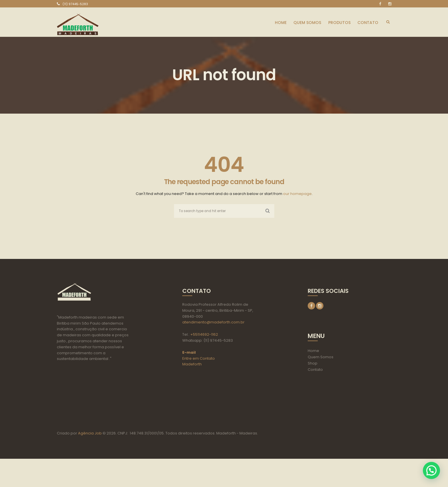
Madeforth (192, 365)
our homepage (297, 194)
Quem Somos (321, 358)
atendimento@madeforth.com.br (213, 323)
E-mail (189, 353)
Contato (315, 370)
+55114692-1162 (204, 335)
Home (313, 352)
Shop (313, 364)
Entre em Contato (199, 359)
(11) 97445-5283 (75, 4)
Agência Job (89, 461)
